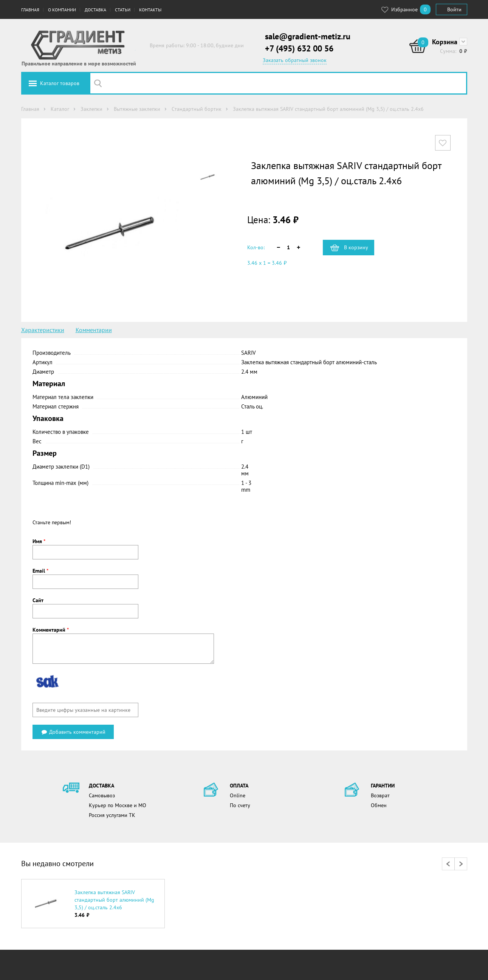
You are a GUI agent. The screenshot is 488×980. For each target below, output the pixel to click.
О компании (62, 10)
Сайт (38, 600)
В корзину (356, 247)
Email (40, 571)
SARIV (249, 353)
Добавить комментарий (73, 732)
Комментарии (94, 330)
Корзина (445, 42)
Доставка (95, 10)
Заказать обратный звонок (295, 60)
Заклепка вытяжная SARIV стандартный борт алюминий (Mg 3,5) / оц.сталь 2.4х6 (114, 900)
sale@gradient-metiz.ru (308, 36)
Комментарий (51, 630)
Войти (454, 9)
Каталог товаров (60, 83)
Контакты (150, 10)
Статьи (123, 10)
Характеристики (43, 330)
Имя (39, 541)
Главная (30, 10)
